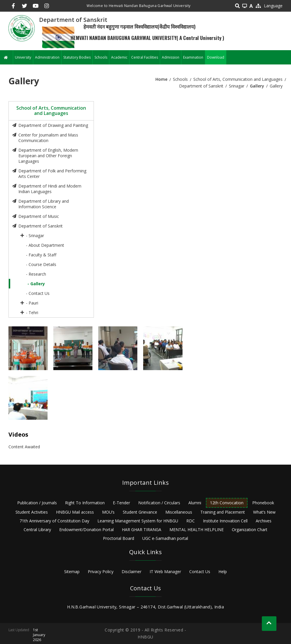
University (23, 57)
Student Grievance (140, 512)
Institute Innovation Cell (225, 521)
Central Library (37, 530)
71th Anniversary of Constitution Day (54, 521)
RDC (191, 521)
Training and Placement (223, 512)
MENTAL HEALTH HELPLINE (197, 530)
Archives (264, 521)
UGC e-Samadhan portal (165, 538)
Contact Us (200, 572)
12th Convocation (227, 503)
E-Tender (121, 503)
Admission (171, 57)
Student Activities (32, 512)
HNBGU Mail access (75, 512)
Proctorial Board (119, 538)
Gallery (257, 86)
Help (223, 572)
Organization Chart (250, 530)
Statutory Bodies (77, 57)
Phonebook (263, 503)
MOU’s (108, 512)
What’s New (264, 512)
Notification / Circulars (159, 503)
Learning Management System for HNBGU (138, 521)
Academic (119, 57)
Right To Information (85, 503)
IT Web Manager (165, 572)
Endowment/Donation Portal (86, 530)
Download (216, 57)
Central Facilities (145, 57)
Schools (101, 57)
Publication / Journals (37, 503)
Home (161, 79)
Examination (193, 57)
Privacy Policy (101, 572)
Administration (47, 57)
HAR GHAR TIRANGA (142, 530)
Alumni (195, 503)
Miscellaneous (179, 512)
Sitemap (72, 572)
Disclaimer (132, 572)
